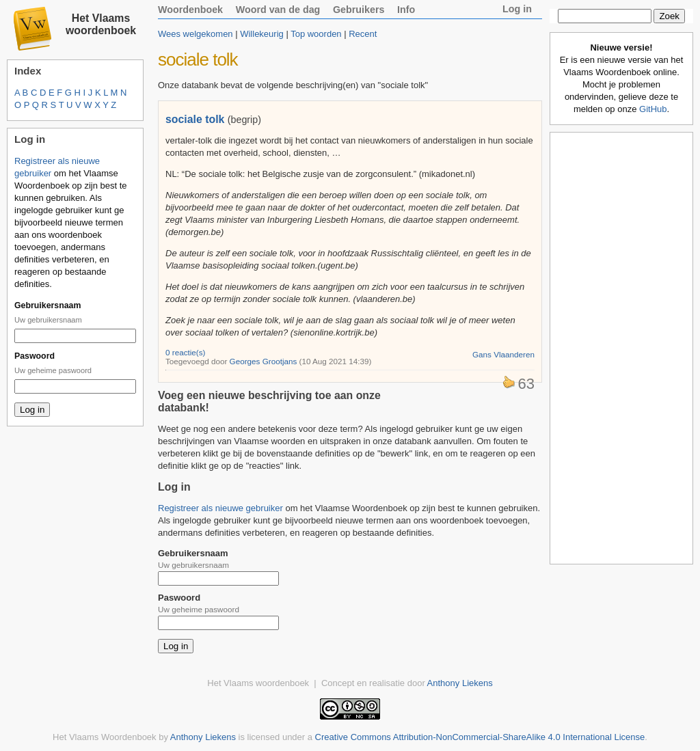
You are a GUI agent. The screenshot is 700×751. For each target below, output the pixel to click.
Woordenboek (190, 10)
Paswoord (35, 356)
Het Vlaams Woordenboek (105, 737)
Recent (363, 34)
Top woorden (316, 34)
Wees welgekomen (196, 34)
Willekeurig (262, 34)
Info (406, 10)
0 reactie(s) (185, 352)
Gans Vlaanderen (503, 354)
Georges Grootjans (264, 361)
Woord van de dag (278, 10)
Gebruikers (359, 10)
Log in (517, 9)
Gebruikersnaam (48, 305)
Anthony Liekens (460, 683)
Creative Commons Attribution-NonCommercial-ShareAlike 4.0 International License (480, 737)
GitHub (653, 109)
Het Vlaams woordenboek (101, 24)
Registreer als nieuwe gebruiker (220, 508)
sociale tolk (195, 119)
